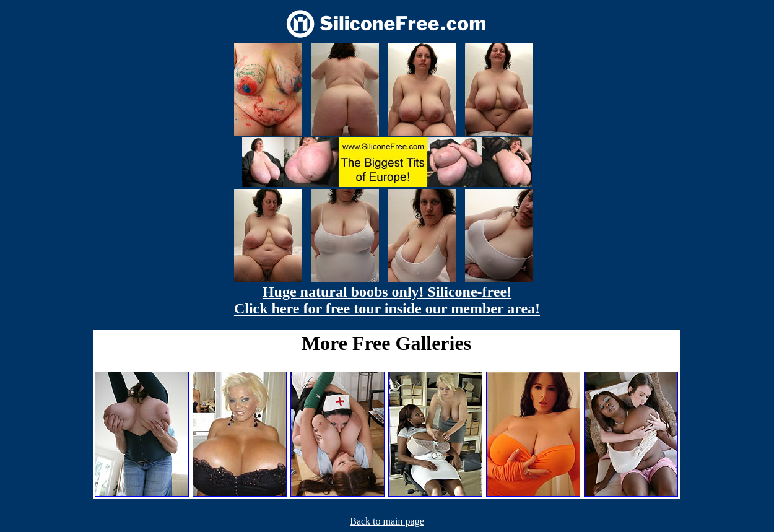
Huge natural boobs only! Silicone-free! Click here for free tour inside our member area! (387, 300)
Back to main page (387, 521)
